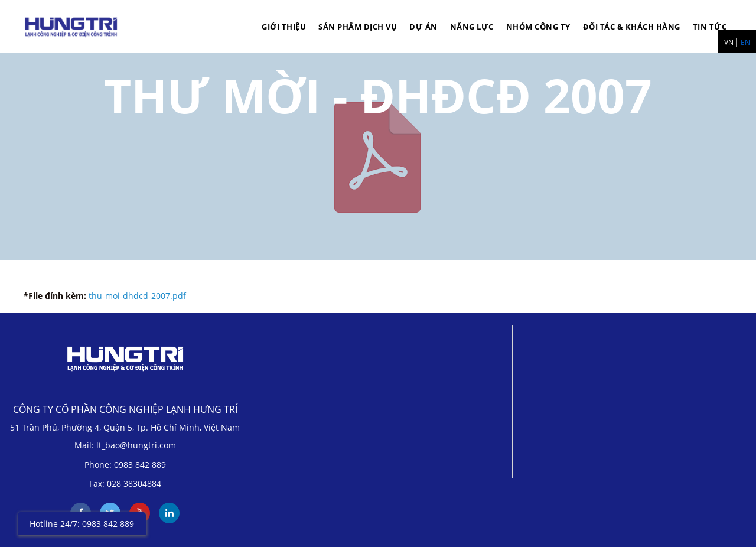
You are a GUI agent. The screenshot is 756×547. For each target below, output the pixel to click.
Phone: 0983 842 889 (125, 465)
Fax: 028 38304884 (125, 483)
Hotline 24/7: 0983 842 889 (82, 524)
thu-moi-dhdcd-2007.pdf (137, 296)
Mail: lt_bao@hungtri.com (125, 445)
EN (745, 42)
